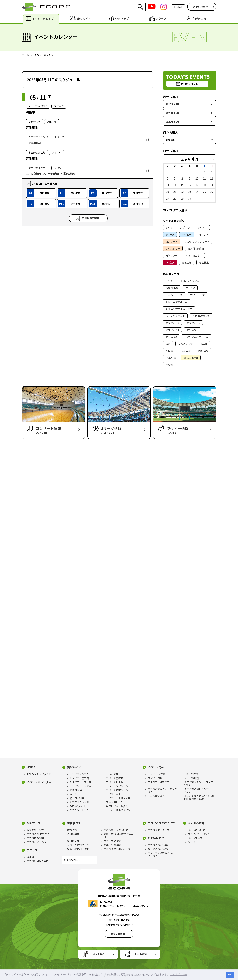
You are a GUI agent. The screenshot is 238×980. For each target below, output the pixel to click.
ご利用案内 (73, 834)
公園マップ (34, 823)
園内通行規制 (191, 358)
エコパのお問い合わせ (160, 845)
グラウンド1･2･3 (79, 810)
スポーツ (185, 228)
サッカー (202, 228)
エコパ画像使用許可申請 (117, 849)
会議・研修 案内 (112, 845)
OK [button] (230, 975)
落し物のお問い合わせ (160, 849)
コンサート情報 (156, 774)
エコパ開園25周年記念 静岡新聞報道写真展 (199, 797)
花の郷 (204, 344)
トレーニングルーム (177, 302)
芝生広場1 (192, 330)
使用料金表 (73, 841)
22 (182, 192)
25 (204, 192)
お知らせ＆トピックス (39, 774)
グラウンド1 (172, 323)
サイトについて (196, 830)
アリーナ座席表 (115, 778)
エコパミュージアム (80, 786)
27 (168, 199)
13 (168, 185)
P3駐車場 (203, 351)
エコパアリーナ (174, 295)
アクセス (32, 850)
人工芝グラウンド (175, 316)
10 (197, 178)
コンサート (172, 241)
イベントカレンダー (39, 782)
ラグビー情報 (155, 778)
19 (212, 185)
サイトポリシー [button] (179, 974)
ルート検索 (141, 954)
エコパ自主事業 (194, 255)
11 (204, 178)
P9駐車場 (186, 351)
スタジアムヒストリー (82, 782)
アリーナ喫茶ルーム (117, 790)
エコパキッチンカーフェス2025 (199, 784)
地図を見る (99, 954)
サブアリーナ (197, 295)
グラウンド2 (193, 323)
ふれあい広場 (185, 344)
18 (204, 185)
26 (212, 192)
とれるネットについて (116, 830)
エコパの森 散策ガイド (39, 834)
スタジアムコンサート (197, 241)
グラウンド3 (172, 330)
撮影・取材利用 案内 (78, 849)
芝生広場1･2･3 (114, 802)
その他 (169, 365)
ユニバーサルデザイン (118, 810)
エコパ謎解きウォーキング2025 (162, 790)
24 (197, 192)
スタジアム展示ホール (196, 337)
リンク (192, 842)
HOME (31, 767)
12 (212, 178)
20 (168, 192)
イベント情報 (156, 767)
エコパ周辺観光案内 (38, 861)
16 (190, 185)
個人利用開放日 (196, 248)
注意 (172, 262)
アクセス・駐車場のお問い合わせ (161, 855)
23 (190, 192)
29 (182, 199)
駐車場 (169, 351)
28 (175, 199)
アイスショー (173, 248)
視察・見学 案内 (112, 841)
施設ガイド (74, 767)
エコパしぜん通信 (36, 842)
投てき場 (190, 288)
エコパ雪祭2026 (156, 796)
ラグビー (187, 234)
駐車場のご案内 (91, 218)
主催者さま (74, 823)
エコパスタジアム (190, 281)
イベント (204, 234)
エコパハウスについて (161, 823)
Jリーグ (170, 234)
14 (175, 185)
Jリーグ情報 (191, 774)
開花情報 (187, 262)
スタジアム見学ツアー (160, 782)
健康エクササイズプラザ (179, 309)
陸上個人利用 (77, 798)
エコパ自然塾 (192, 778)
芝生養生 (204, 262)
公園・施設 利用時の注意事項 (119, 835)
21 (175, 192)
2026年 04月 (172, 104)
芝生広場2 (171, 337)
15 (182, 185)
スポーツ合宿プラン (78, 845)
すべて (169, 228)
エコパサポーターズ (159, 830)
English (178, 7)
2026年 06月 (172, 122)
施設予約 (72, 830)
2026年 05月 (172, 113)
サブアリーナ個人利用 (118, 798)
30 (190, 199)
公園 (168, 344)
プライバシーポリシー (200, 834)
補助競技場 (172, 288)
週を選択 (170, 140)
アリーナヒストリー (117, 782)
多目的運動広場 (201, 316)
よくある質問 (196, 823)
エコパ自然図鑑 (35, 838)
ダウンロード (73, 860)
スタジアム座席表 (79, 778)
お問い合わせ (201, 7)
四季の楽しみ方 (35, 830)
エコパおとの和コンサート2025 (199, 790)
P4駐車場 (171, 358)
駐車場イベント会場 (117, 806)
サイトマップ (195, 838)
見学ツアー (172, 255)
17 (197, 185)
